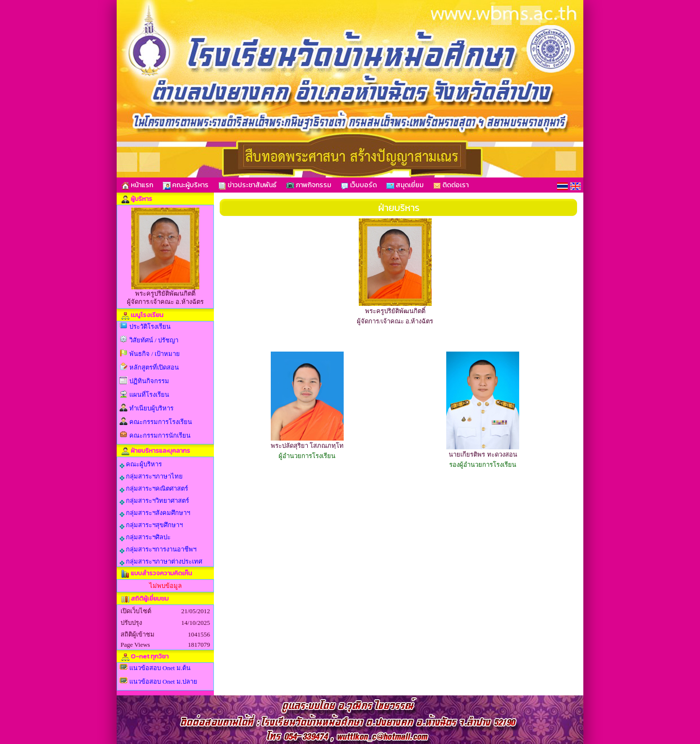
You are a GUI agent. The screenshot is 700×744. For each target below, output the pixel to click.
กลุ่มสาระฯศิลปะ (145, 537)
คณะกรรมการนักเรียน (160, 435)
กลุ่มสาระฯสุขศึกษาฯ (151, 525)
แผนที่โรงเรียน (149, 395)
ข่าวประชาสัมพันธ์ (247, 185)
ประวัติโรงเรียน (150, 327)
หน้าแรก (137, 185)
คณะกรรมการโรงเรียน (161, 422)
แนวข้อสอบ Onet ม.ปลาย (163, 682)
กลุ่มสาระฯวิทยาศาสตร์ (154, 501)
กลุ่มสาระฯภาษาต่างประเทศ (161, 562)
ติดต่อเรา (451, 185)
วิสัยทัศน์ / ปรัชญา (154, 340)
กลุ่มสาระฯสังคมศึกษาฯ (155, 513)
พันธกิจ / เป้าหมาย (155, 354)
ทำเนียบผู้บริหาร (151, 408)
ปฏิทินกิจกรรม (149, 381)
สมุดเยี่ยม (405, 185)
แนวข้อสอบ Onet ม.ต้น (160, 668)
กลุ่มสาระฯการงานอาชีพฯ (158, 549)
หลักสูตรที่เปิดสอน (154, 367)
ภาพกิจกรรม (309, 185)
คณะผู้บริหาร (186, 185)
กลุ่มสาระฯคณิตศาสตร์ (154, 489)
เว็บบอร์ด (359, 185)
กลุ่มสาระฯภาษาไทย (151, 477)
